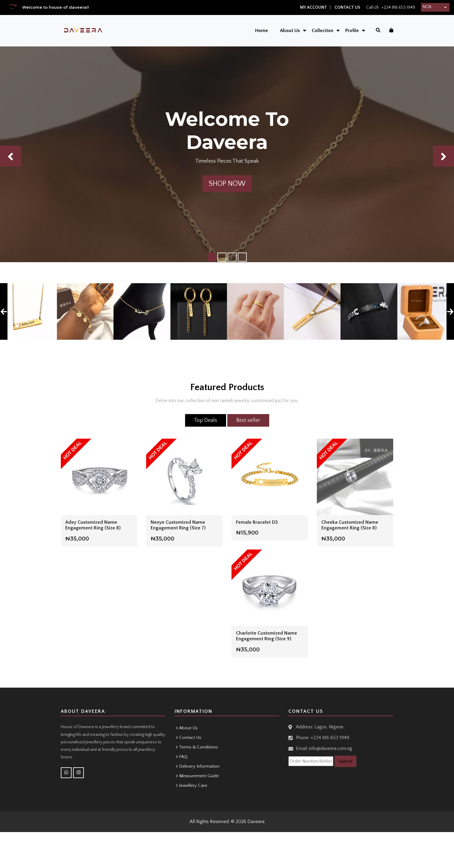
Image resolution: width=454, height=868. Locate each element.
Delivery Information (199, 766)
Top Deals (206, 420)
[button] (435, 7)
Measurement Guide (199, 776)
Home (261, 31)
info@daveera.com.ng (331, 748)
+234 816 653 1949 (398, 7)
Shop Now (227, 184)
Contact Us (347, 7)
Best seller (248, 420)
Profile (352, 31)
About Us (290, 31)
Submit (345, 761)
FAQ (183, 757)
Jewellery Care (193, 785)
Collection (322, 31)
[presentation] (4, 312)
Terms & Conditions (199, 747)
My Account (314, 7)
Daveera (256, 822)
